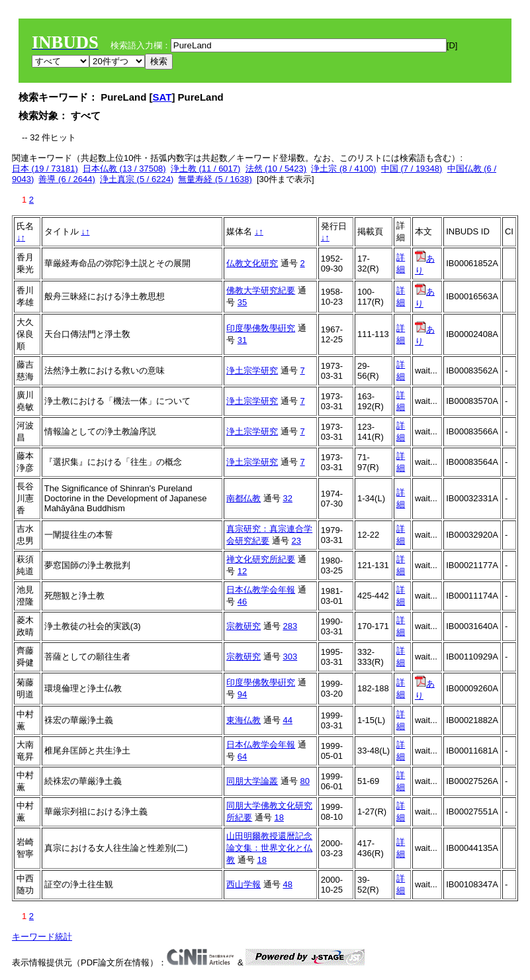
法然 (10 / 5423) (276, 169)
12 (242, 571)
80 (304, 781)
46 (242, 602)
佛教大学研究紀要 (261, 290)
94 (242, 694)
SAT (162, 97)
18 (279, 817)
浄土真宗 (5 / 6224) (137, 179)
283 (290, 626)
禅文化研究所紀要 (261, 559)
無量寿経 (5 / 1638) (215, 179)
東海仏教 (243, 720)
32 (287, 498)
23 (296, 541)
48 (287, 884)
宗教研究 (243, 626)
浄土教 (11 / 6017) (206, 169)
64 (242, 757)
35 (242, 302)
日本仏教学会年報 (261, 590)
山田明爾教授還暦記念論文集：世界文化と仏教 (269, 848)
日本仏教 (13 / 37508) (124, 169)
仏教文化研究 (252, 263)
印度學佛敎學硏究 (261, 328)
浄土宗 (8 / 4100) (343, 169)
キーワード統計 (42, 937)
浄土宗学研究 (252, 370)
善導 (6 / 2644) (66, 179)
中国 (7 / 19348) (412, 169)
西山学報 (243, 884)
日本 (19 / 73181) (45, 169)
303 (290, 657)
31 (242, 340)
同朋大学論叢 (252, 781)
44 (287, 720)
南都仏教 (243, 498)
